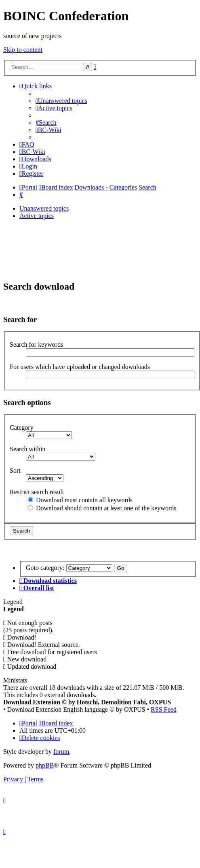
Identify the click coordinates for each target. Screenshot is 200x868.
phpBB (45, 765)
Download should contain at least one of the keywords (102, 508)
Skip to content (23, 50)
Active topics (37, 216)
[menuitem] (61, 101)
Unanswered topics (44, 208)
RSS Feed (164, 709)
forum (61, 752)
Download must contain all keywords (80, 500)
